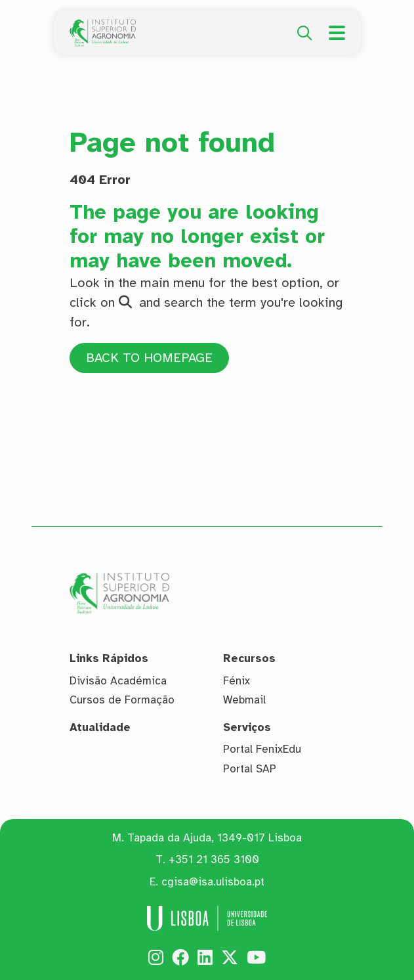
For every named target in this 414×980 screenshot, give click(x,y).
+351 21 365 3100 (214, 859)
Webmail (244, 700)
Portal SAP (250, 769)
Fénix (237, 681)
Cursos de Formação (122, 700)
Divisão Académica (118, 681)
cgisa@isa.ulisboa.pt (213, 882)
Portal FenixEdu (262, 749)
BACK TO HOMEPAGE (151, 358)
